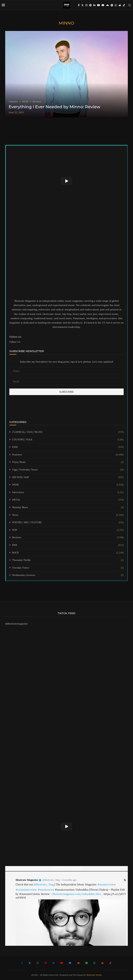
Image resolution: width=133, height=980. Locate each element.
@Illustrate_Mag (51, 880)
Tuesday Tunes (68, 568)
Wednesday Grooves (68, 575)
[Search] (130, 5)
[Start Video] (66, 181)
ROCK (68, 553)
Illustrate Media (94, 975)
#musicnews (46, 890)
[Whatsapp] (116, 5)
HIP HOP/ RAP (68, 477)
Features (68, 455)
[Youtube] (99, 5)
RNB (68, 545)
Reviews (68, 538)
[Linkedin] (94, 5)
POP (68, 530)
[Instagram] (86, 5)
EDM (68, 447)
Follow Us (15, 342)
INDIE (68, 485)
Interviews (68, 492)
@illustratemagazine (17, 624)
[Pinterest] (90, 5)
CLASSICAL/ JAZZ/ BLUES (68, 432)
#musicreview (107, 884)
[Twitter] (82, 5)
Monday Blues (68, 507)
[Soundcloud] (107, 5)
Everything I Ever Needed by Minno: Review (54, 107)
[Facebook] (79, 5)
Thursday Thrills (68, 560)
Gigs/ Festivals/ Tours (68, 470)
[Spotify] (112, 5)
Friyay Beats (68, 462)
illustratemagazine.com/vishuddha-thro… (78, 894)
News (68, 515)
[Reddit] (120, 5)
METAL (68, 500)
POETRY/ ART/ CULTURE (68, 523)
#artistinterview (26, 890)
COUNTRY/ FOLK (68, 440)
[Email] (103, 5)
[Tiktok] (124, 5)
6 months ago (69, 880)
